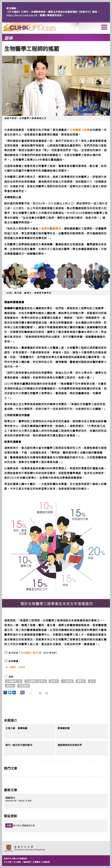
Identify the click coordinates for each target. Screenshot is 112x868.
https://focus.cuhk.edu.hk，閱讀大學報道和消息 (34, 15)
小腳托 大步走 (17, 667)
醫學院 (57, 228)
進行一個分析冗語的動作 (19, 745)
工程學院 (44, 228)
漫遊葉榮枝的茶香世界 (70, 745)
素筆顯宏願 (64, 728)
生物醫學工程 (14, 681)
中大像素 (17, 862)
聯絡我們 (27, 862)
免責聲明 (37, 862)
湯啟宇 (54, 681)
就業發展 (23, 686)
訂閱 (9, 825)
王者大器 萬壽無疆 (16, 728)
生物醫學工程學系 (36, 681)
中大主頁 (8, 862)
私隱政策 (46, 862)
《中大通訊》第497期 (30, 653)
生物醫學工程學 (80, 130)
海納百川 (10, 798)
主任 (92, 681)
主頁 (35, 27)
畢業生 (10, 686)
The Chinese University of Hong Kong (25, 848)
